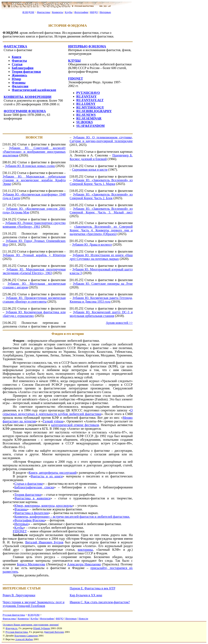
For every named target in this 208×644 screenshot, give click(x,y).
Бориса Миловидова (31, 564)
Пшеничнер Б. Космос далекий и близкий (101, 157)
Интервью (105, 12)
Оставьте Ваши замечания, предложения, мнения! (31, 625)
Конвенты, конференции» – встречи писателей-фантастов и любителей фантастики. (72, 517)
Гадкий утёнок (53, 421)
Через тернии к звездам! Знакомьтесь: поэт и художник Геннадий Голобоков (34, 604)
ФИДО (94, 12)
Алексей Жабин (24, 639)
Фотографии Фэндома (30, 520)
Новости (83, 618)
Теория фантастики (28, 495)
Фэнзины (21, 509)
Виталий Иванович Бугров (44, 542)
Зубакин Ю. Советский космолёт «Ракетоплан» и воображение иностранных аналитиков (34, 152)
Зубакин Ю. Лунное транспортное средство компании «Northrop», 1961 (34, 225)
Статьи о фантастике (29, 484)
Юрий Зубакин (42, 628)
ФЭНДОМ (28, 12)
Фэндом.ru (11, 628)
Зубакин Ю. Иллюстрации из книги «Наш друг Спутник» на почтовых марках (101, 257)
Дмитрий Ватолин (54, 632)
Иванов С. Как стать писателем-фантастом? (100, 602)
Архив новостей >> (119, 323)
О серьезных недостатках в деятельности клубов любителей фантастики (68, 412)
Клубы (69, 12)
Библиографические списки (34, 487)
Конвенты (58, 12)
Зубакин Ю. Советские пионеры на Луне (103, 284)
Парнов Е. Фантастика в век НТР (93, 588)
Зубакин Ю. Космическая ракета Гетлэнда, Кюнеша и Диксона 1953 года (101, 300)
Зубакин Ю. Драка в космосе (92, 245)
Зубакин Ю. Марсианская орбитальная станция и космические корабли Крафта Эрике (34, 180)
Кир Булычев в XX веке (86, 595)
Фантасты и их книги (47, 476)
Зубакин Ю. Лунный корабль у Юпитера (34, 255)
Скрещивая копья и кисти (90, 170)
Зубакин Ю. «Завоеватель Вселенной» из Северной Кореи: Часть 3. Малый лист (101, 210)
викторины (85, 550)
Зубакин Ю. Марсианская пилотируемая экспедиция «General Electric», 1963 (34, 271)
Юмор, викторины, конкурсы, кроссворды (43, 506)
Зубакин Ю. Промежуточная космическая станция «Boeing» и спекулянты (34, 300)
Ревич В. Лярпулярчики (19, 595)
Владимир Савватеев (26, 636)
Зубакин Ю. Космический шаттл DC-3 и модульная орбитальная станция (101, 314)
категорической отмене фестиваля (75, 425)
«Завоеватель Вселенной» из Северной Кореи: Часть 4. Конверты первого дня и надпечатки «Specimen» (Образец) (101, 230)
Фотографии (81, 12)
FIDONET (20, 531)
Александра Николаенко (84, 564)
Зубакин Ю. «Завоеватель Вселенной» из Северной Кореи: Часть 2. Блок (101, 196)
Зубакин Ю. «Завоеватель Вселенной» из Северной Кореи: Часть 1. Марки (101, 182)
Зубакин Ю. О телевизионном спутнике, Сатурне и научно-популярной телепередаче (101, 139)
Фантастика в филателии (31, 513)
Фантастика (44, 12)
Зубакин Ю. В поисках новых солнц (30, 166)
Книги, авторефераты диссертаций (53, 473)
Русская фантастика (14, 615)
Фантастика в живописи (32, 498)
